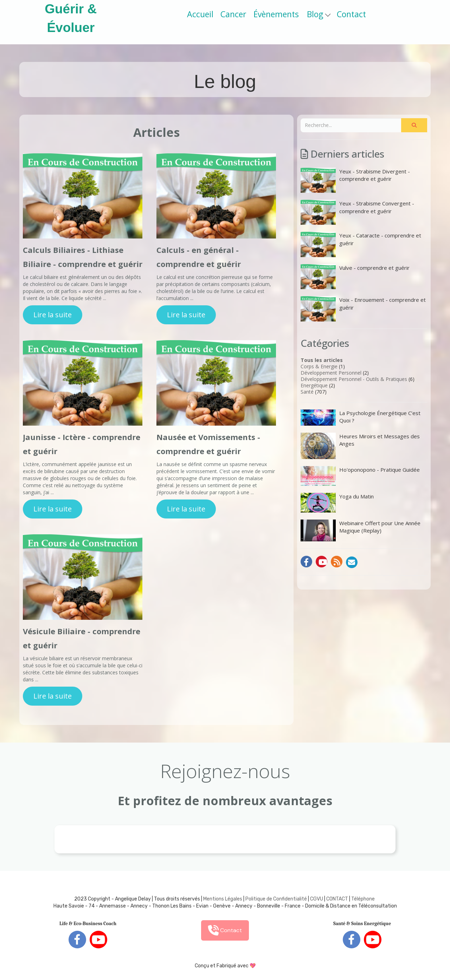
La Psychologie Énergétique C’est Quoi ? (361, 418)
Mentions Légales (223, 899)
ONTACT (339, 899)
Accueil (200, 14)
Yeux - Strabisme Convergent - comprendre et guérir (357, 212)
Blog (319, 14)
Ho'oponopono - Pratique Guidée (360, 476)
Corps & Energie (319, 366)
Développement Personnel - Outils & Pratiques (354, 379)
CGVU (317, 899)
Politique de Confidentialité (276, 899)
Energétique (314, 385)
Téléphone (363, 899)
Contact (351, 14)
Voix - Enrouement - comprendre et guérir (363, 309)
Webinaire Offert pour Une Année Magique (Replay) (361, 530)
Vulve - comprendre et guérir (355, 277)
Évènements (276, 14)
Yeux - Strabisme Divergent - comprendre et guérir (355, 180)
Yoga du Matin (337, 503)
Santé (307, 392)
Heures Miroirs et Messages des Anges (360, 446)
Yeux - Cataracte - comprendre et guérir (361, 244)
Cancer (233, 14)
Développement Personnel (331, 373)
